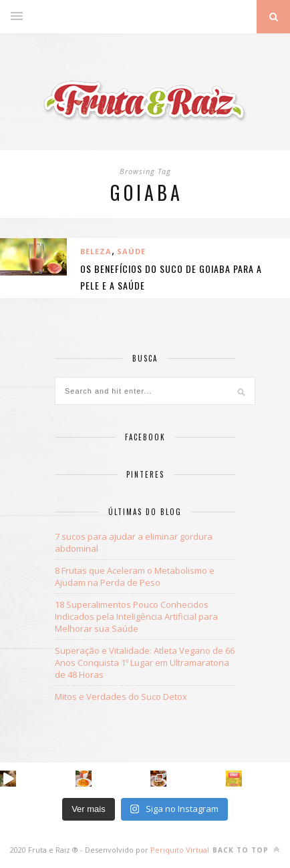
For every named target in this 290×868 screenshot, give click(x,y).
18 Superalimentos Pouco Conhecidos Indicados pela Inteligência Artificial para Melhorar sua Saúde (136, 616)
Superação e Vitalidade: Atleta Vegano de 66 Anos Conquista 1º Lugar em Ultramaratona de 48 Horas (145, 663)
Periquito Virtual (180, 850)
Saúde (131, 251)
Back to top (246, 850)
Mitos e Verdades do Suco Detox (121, 697)
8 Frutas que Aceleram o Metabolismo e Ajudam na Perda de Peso (135, 576)
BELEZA (96, 251)
